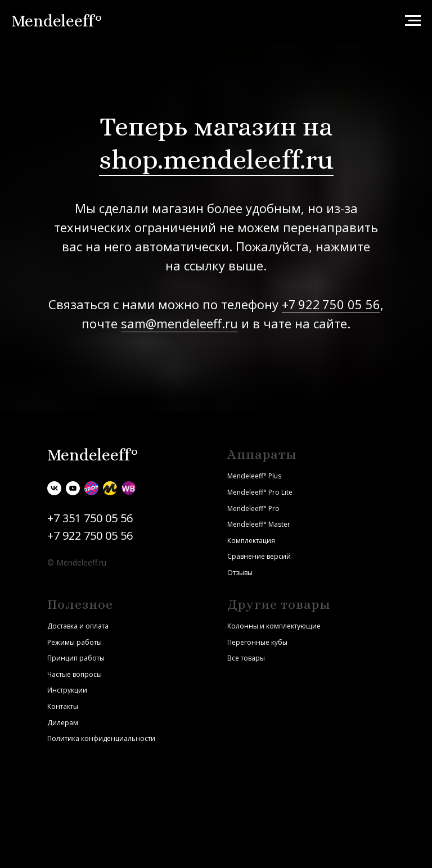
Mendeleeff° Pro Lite (260, 492)
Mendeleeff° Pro (253, 508)
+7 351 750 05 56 (90, 518)
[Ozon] (91, 488)
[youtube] (73, 488)
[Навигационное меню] (413, 21)
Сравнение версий (259, 556)
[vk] (54, 488)
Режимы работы (75, 642)
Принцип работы (76, 658)
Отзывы (240, 573)
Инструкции (67, 690)
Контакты (63, 706)
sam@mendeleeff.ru (179, 323)
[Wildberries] (129, 488)
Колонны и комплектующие (274, 626)
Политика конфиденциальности (101, 738)
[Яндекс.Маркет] (110, 488)
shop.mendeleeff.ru (216, 159)
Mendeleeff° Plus (254, 476)
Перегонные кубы (257, 642)
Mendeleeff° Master (259, 524)
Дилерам (63, 723)
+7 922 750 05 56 (331, 304)
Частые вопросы (75, 674)
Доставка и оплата (78, 626)
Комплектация (251, 541)
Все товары (246, 658)
